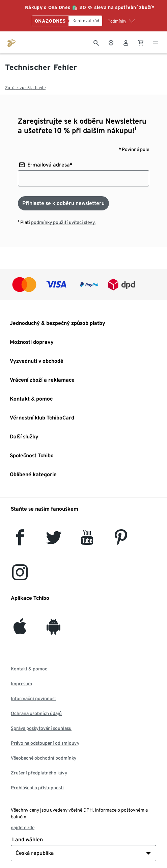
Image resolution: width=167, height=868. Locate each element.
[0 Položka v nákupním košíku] (141, 42)
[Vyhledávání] (96, 42)
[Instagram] (20, 576)
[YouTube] (87, 541)
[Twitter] (54, 541)
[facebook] (20, 541)
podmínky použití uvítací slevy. (63, 222)
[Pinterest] (121, 541)
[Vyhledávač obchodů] (111, 42)
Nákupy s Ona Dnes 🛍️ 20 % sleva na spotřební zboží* (90, 7)
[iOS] (20, 630)
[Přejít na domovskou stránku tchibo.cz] (11, 42)
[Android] (53, 630)
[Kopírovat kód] (86, 21)
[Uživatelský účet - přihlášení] (126, 42)
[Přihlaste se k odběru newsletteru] (63, 203)
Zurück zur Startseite (25, 88)
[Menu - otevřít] (156, 42)
